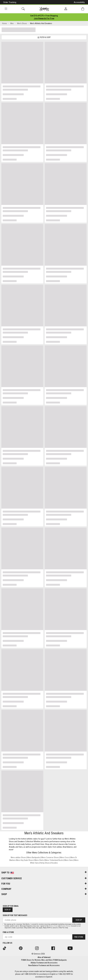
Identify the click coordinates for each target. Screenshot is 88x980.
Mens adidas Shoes (18, 857)
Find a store (8, 932)
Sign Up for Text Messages (15, 915)
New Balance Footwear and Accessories (44, 965)
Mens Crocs (65, 857)
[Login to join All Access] (44, 16)
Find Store (79, 937)
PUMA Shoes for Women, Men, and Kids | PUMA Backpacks (44, 960)
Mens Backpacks (34, 857)
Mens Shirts (39, 860)
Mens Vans (69, 860)
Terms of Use (53, 926)
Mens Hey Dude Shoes (25, 860)
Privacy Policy (65, 926)
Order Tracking (10, 2)
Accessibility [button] (79, 2)
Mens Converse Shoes (50, 857)
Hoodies (54, 863)
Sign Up (8, 910)
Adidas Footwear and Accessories (44, 963)
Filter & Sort (44, 37)
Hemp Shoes (45, 863)
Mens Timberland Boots (54, 860)
